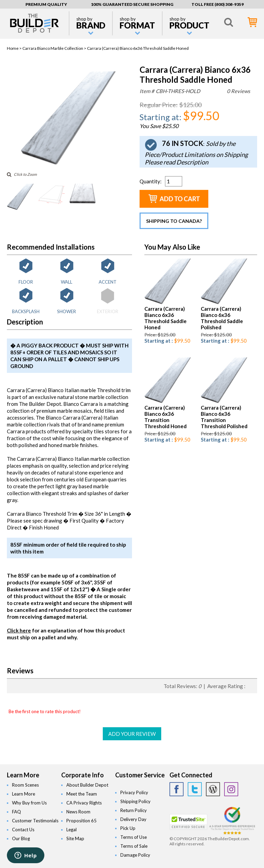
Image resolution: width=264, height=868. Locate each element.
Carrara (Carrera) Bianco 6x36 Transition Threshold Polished (224, 417)
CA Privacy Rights (84, 803)
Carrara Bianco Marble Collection (53, 48)
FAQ (16, 812)
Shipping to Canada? (174, 221)
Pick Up (128, 828)
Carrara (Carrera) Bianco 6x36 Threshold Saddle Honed (166, 318)
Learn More (24, 794)
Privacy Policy (134, 792)
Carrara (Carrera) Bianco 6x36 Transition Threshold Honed (166, 417)
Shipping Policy (135, 801)
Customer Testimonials (35, 821)
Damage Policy (135, 855)
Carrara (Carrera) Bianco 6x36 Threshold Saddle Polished (222, 318)
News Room (78, 812)
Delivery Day (133, 819)
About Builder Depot (87, 785)
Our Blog (21, 838)
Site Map (75, 838)
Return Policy (134, 810)
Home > (15, 48)
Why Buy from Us (29, 803)
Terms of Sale (134, 846)
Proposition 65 (81, 821)
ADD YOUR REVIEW (132, 734)
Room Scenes (25, 785)
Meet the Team (82, 794)
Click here (19, 630)
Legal (71, 830)
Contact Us (23, 830)
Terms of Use (134, 837)
